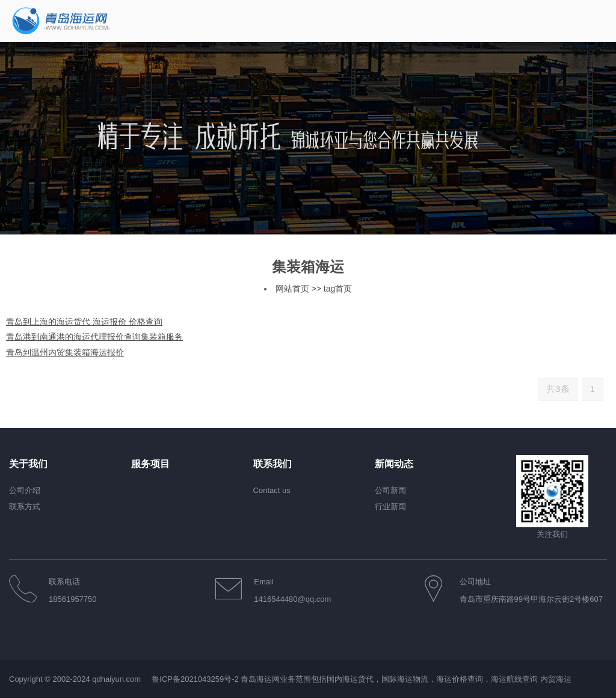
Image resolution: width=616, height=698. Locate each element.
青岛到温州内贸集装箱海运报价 (65, 352)
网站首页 (292, 289)
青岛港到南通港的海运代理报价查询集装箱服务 (94, 337)
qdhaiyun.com (116, 679)
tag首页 (338, 289)
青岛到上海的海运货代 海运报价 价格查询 (84, 322)
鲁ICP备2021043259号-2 (195, 679)
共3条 (558, 389)
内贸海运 (556, 679)
